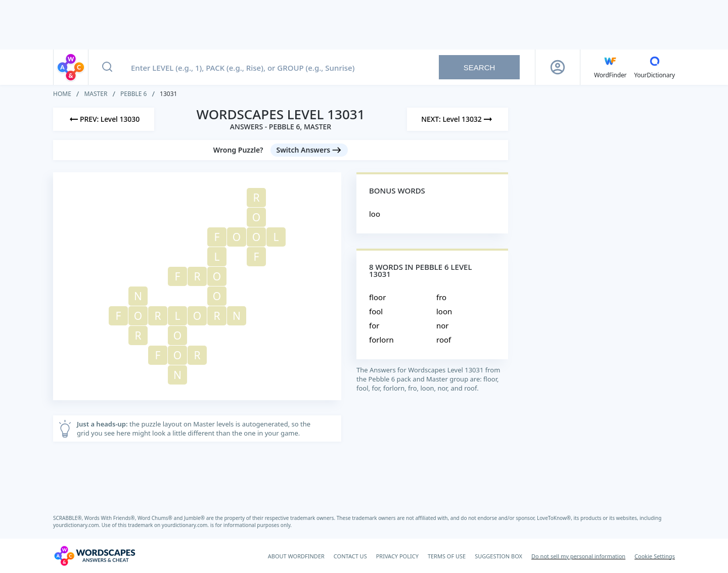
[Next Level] (458, 119)
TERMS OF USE (447, 556)
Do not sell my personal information (578, 556)
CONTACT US (350, 556)
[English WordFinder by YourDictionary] (610, 67)
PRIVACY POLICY (397, 556)
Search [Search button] (480, 67)
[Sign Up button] (558, 67)
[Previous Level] (104, 119)
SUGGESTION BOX (498, 556)
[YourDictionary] (654, 67)
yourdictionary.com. (77, 525)
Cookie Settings (655, 556)
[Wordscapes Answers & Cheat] (95, 556)
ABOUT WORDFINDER (296, 556)
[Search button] (107, 67)
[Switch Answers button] (309, 150)
